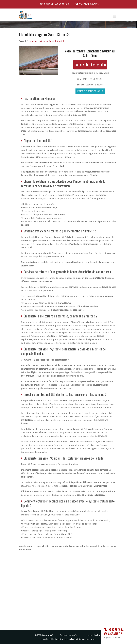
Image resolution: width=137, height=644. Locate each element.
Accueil (22, 41)
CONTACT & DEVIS (89, 4)
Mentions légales (93, 635)
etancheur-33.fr (47, 635)
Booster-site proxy (87, 639)
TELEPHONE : (55, 4)
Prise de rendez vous (90, 91)
